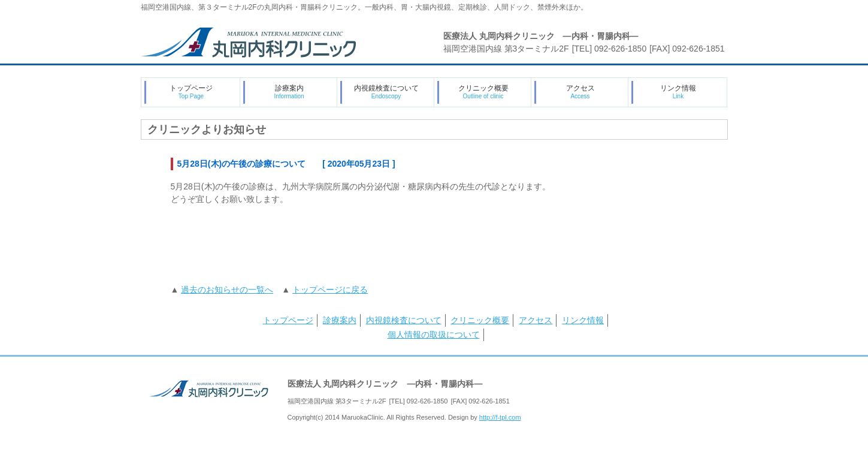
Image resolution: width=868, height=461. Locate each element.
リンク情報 (678, 92)
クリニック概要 (483, 92)
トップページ (191, 92)
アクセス (580, 92)
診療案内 (289, 92)
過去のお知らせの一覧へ (227, 290)
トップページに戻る (330, 290)
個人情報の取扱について (434, 335)
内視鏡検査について (386, 92)
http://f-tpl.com (500, 417)
